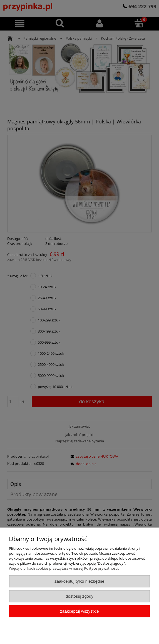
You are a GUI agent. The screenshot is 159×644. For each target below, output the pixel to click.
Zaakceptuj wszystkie (79, 611)
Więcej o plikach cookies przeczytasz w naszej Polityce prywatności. (64, 568)
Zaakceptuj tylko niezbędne (79, 581)
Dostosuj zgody (79, 596)
